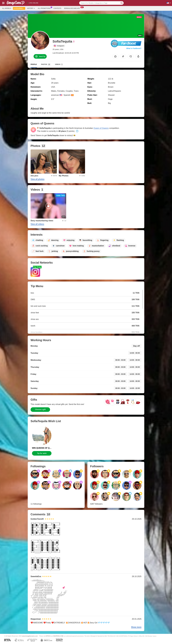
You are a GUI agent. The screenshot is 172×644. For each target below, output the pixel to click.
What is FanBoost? (134, 48)
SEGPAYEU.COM (58, 636)
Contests (57, 8)
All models (7, 8)
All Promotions (45, 8)
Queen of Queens (101, 128)
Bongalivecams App (73, 8)
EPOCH (48, 636)
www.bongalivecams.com (30, 636)
